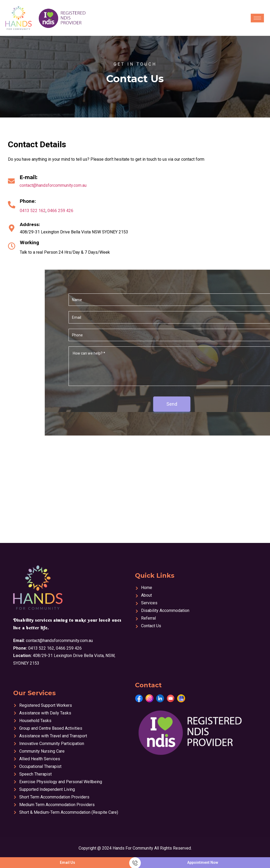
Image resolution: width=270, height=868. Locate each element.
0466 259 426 (60, 211)
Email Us (67, 862)
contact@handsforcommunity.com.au (53, 185)
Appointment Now (203, 862)
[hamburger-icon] (257, 18)
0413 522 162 (33, 211)
